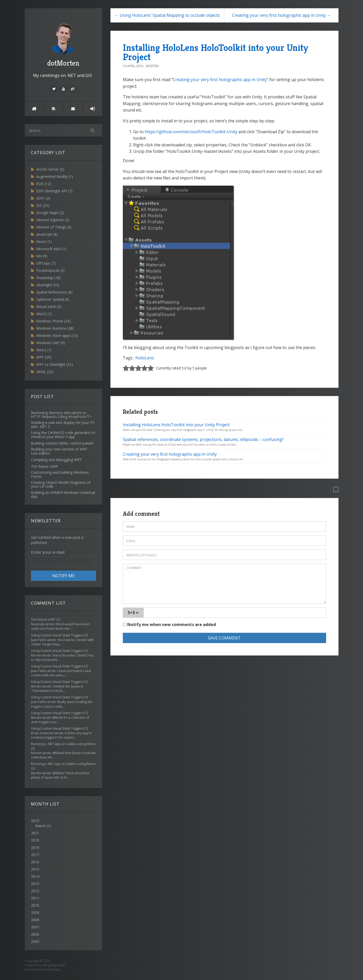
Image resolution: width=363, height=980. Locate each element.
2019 (35, 840)
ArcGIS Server (50, 169)
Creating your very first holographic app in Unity (220, 80)
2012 (35, 891)
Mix (42, 256)
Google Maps (50, 213)
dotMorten (63, 44)
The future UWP (43, 619)
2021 (35, 833)
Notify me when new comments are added (169, 625)
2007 (35, 927)
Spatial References (54, 292)
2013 (35, 884)
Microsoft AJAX (51, 249)
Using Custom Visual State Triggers (57, 635)
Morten (152, 66)
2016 (35, 862)
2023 (63, 823)
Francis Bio (52, 970)
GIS (43, 205)
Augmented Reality (55, 176)
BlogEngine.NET (54, 965)
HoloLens (145, 358)
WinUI (44, 350)
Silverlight (48, 285)
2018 (35, 847)
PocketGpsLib (50, 270)
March (40, 826)
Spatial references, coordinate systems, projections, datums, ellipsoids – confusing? (203, 439)
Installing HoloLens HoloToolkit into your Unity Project (215, 52)
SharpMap (48, 278)
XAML (45, 372)
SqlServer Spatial (53, 299)
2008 (35, 920)
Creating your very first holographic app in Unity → (281, 15)
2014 (35, 876)
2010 (35, 905)
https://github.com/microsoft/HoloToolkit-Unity (191, 132)
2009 (35, 912)
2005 (35, 941)
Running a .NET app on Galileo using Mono (63, 744)
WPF (44, 357)
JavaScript (47, 234)
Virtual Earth (49, 307)
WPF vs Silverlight (54, 364)
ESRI (44, 184)
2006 (35, 934)
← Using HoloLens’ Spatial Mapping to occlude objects (167, 15)
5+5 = (133, 613)
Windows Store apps (57, 335)
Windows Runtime (55, 328)
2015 (35, 869)
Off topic (46, 263)
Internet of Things (54, 227)
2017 (35, 855)
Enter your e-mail (48, 552)
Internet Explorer (53, 220)
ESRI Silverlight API (54, 191)
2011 (35, 898)
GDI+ (43, 198)
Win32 (44, 314)
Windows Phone (53, 321)
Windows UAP (51, 343)
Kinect (44, 242)
